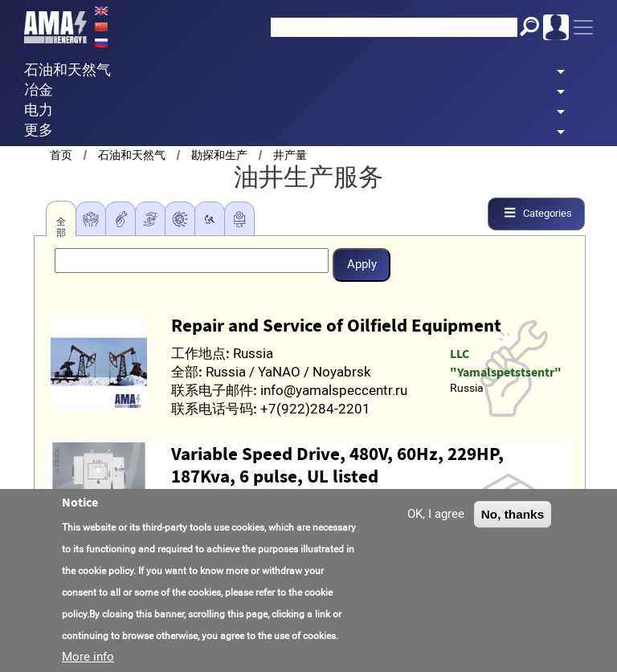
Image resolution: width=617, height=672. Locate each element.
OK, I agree (436, 514)
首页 (61, 155)
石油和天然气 (132, 155)
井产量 (290, 155)
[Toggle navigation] (583, 27)
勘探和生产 (219, 155)
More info (88, 657)
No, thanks (513, 514)
